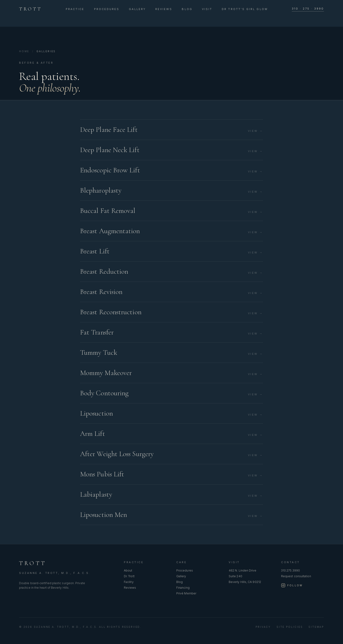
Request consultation (296, 576)
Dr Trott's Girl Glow (245, 9)
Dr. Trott (129, 576)
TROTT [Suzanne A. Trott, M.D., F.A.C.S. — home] (30, 9)
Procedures (107, 9)
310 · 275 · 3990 (308, 9)
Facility (129, 582)
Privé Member (186, 593)
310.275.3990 (290, 570)
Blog (187, 9)
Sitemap (316, 627)
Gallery (137, 9)
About (128, 570)
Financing (183, 588)
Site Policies (290, 627)
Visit (207, 9)
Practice (75, 9)
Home (24, 51)
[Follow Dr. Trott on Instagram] (292, 585)
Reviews (164, 9)
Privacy (263, 627)
